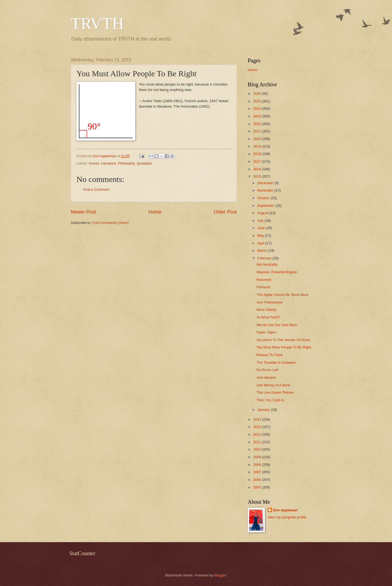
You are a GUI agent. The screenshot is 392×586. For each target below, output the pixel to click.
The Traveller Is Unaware (276, 362)
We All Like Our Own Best (277, 325)
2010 (258, 449)
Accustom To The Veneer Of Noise (283, 340)
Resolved (264, 280)
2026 (258, 94)
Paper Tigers (266, 332)
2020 (258, 139)
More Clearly (266, 310)
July (261, 221)
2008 (258, 465)
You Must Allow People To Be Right (284, 347)
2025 (258, 101)
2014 (258, 419)
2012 (258, 434)
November (266, 190)
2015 (258, 176)
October (264, 198)
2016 (258, 169)
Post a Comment (96, 189)
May (261, 236)
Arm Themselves (269, 302)
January (264, 410)
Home (155, 212)
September (266, 206)
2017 (258, 161)
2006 (258, 480)
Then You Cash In (270, 400)
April (261, 243)
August (263, 213)
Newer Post (83, 212)
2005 (258, 487)
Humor (94, 163)
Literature (108, 163)
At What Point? (268, 317)
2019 (258, 146)
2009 (258, 457)
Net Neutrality (267, 264)
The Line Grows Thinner (275, 392)
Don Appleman (285, 510)
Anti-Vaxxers (266, 377)
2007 (258, 472)
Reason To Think (269, 355)
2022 (258, 124)
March (263, 251)
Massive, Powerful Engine (277, 272)
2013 (258, 427)
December (266, 183)
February (265, 258)
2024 (258, 109)
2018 (258, 154)
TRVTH (97, 23)
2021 (258, 131)
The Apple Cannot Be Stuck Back (282, 295)
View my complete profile (287, 517)
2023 (258, 116)
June (262, 228)
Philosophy (126, 163)
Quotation (144, 163)
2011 (258, 442)
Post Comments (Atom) (111, 223)
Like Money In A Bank (273, 385)
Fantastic (264, 287)
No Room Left (267, 370)
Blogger (220, 575)
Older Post (225, 212)
